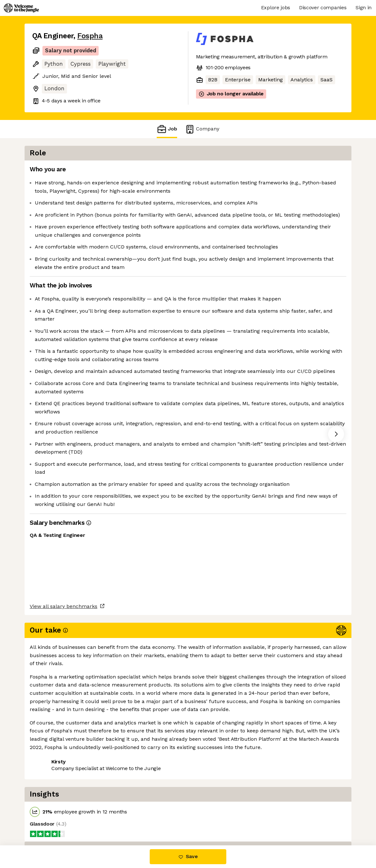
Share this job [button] (50, 819)
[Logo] (21, 8)
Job (167, 129)
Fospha (90, 36)
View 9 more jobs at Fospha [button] (111, 819)
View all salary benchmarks (64, 794)
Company (202, 129)
